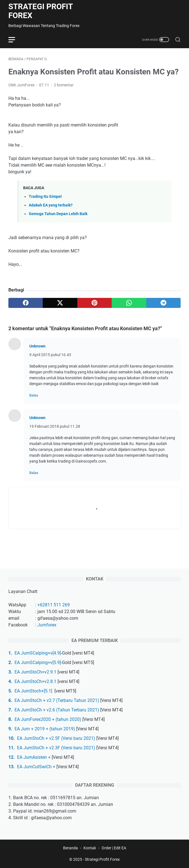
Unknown (37, 346)
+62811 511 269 (54, 605)
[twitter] (60, 303)
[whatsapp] (129, 303)
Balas (34, 395)
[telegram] (163, 303)
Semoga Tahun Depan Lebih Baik (58, 214)
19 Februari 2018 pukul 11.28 (55, 426)
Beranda (70, 848)
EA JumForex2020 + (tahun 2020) (48, 719)
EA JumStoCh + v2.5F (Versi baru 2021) (56, 738)
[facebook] (26, 303)
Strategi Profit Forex (40, 11)
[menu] (15, 40)
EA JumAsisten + (34, 757)
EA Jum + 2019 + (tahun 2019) (45, 729)
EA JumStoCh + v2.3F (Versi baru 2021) (56, 748)
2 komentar (64, 85)
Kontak (90, 848)
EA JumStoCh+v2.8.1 (35, 681)
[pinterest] (94, 303)
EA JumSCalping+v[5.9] (38, 662)
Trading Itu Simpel (45, 197)
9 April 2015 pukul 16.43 (50, 355)
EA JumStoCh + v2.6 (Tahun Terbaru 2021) (57, 710)
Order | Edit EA (114, 848)
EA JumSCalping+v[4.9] (38, 653)
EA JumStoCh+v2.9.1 (35, 672)
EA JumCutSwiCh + (36, 767)
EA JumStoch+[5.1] (34, 691)
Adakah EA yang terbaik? (51, 205)
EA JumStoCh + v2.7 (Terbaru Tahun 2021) (57, 700)
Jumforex (47, 625)
